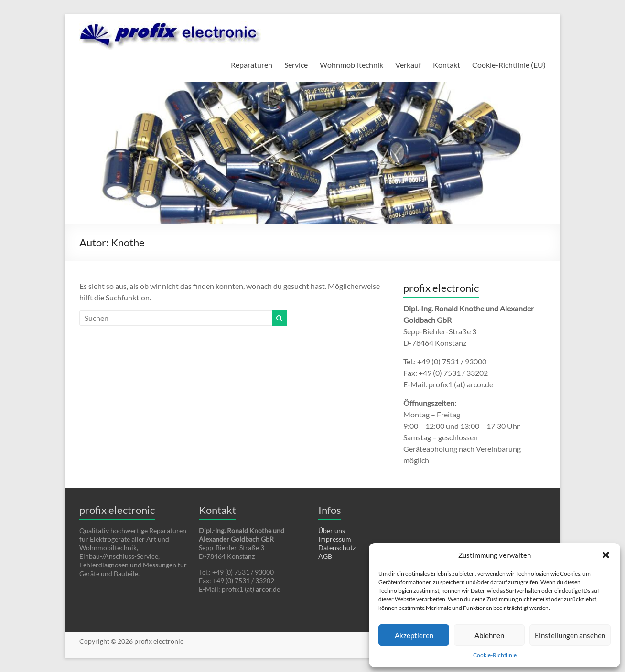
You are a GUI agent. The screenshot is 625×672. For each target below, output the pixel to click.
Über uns (332, 530)
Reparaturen (252, 65)
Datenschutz (337, 548)
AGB (325, 556)
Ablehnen (489, 635)
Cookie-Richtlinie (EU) (509, 65)
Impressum (335, 539)
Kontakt (447, 65)
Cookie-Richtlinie (495, 655)
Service (296, 65)
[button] (606, 555)
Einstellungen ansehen (570, 635)
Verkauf (408, 65)
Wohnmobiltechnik (351, 65)
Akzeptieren (414, 635)
